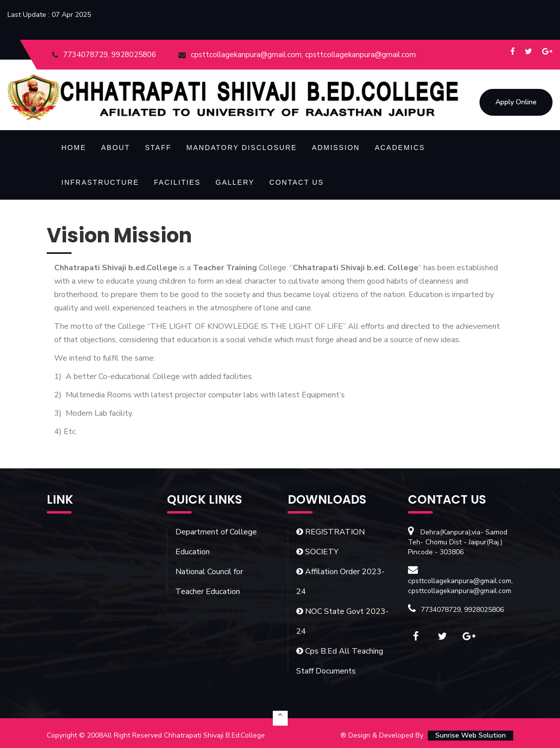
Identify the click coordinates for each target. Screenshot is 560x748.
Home (74, 148)
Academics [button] (400, 148)
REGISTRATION (330, 532)
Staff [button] (158, 148)
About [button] (116, 148)
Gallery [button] (235, 182)
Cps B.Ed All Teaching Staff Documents (340, 661)
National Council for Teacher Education (209, 582)
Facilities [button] (177, 182)
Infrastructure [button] (100, 182)
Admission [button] (336, 148)
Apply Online (516, 103)
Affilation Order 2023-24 (340, 582)
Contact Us (297, 182)
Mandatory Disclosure (242, 148)
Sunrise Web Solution (471, 735)
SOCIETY (317, 552)
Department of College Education (216, 542)
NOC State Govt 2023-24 (342, 621)
